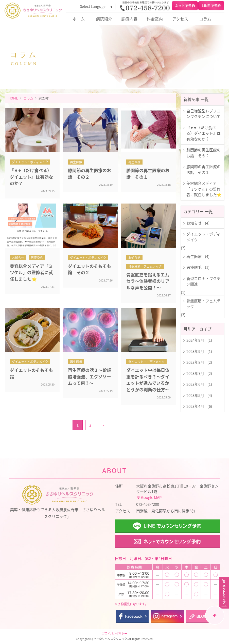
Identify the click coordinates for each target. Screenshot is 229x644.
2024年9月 (195, 340)
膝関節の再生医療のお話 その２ (204, 153)
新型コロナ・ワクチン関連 (204, 281)
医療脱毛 (194, 267)
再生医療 (194, 256)
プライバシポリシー (114, 633)
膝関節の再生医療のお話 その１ (204, 169)
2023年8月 (195, 362)
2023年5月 (195, 395)
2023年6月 (195, 384)
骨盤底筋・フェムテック (204, 304)
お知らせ (194, 223)
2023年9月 (195, 351)
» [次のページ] (103, 425)
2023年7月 (195, 373)
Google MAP (149, 497)
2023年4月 (195, 406)
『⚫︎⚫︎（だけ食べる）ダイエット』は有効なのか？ (204, 133)
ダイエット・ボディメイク (203, 237)
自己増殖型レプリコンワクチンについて (204, 114)
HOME (13, 98)
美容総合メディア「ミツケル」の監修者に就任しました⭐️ (204, 189)
